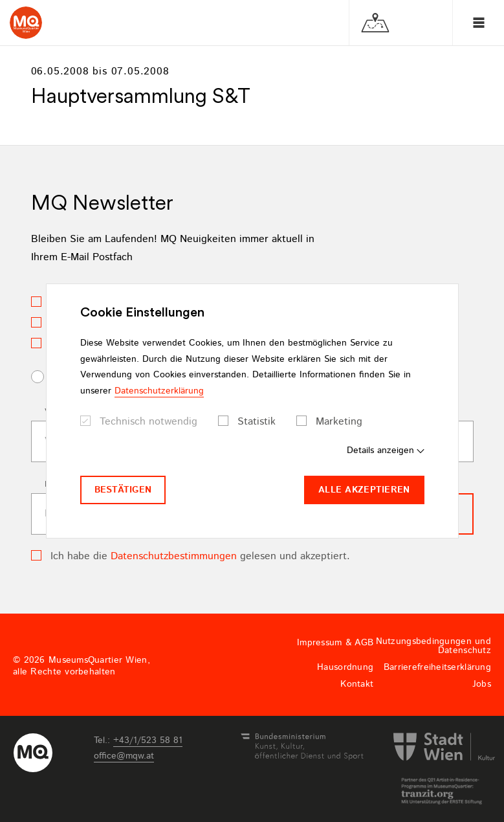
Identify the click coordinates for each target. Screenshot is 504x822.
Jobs (482, 684)
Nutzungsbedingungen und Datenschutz (433, 646)
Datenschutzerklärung (159, 391)
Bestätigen (123, 490)
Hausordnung (345, 667)
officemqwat (124, 756)
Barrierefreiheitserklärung (437, 667)
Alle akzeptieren (364, 490)
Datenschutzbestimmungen (174, 556)
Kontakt (357, 684)
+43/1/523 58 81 (148, 740)
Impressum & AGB (335, 643)
